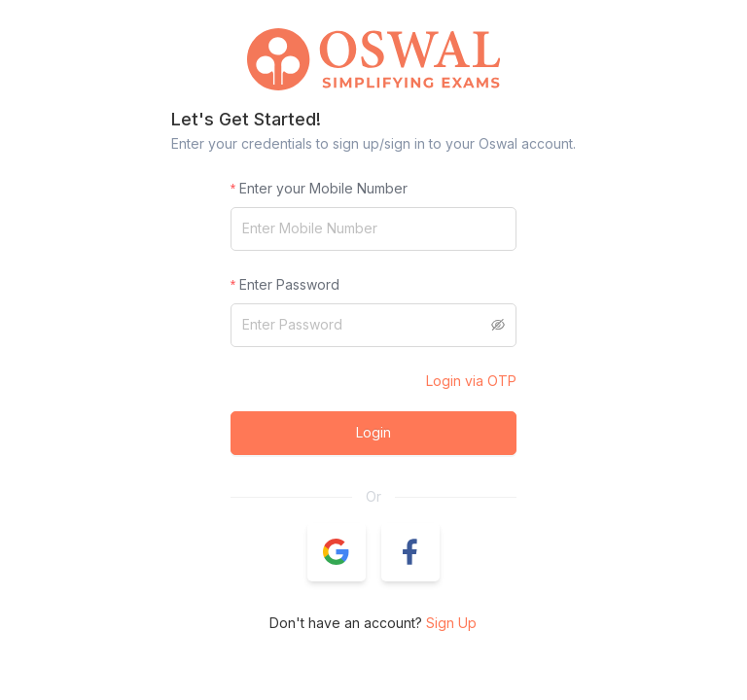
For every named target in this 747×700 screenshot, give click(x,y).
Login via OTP (471, 381)
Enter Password (289, 284)
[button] (337, 552)
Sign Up (451, 623)
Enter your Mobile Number (323, 188)
